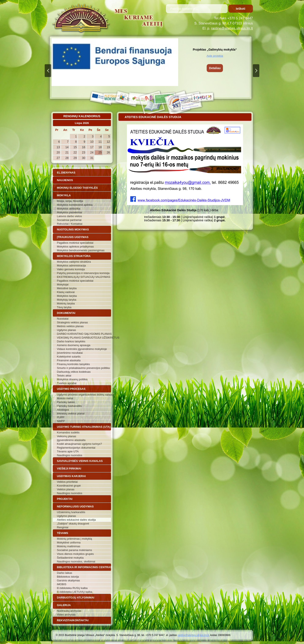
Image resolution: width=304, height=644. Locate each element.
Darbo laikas (65, 573)
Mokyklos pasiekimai (70, 212)
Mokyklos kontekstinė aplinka (75, 205)
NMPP (61, 421)
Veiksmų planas (67, 436)
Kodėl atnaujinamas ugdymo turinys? (79, 444)
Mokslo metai (65, 398)
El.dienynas (66, 173)
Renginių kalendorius (82, 116)
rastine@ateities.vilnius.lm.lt (232, 28)
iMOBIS (62, 584)
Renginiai (63, 527)
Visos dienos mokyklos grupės (75, 554)
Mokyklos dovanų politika (72, 379)
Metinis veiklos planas (70, 326)
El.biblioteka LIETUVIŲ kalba (75, 592)
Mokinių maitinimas (69, 546)
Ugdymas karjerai (71, 476)
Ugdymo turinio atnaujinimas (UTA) (84, 427)
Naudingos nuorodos (70, 455)
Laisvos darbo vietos (70, 216)
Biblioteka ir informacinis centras (84, 567)
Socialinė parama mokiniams (75, 550)
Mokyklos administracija (71, 266)
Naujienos (65, 180)
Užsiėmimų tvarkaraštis (71, 512)
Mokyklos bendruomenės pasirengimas (81, 250)
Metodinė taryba (67, 288)
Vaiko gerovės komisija (71, 269)
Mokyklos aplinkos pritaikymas (75, 247)
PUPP (61, 417)
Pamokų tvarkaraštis (69, 406)
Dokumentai (66, 313)
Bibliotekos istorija (68, 577)
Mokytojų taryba (67, 300)
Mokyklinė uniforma (69, 542)
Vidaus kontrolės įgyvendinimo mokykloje (82, 349)
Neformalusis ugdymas (75, 506)
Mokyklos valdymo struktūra (74, 262)
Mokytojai (63, 284)
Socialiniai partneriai (69, 220)
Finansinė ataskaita (69, 360)
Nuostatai (63, 319)
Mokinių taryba (66, 303)
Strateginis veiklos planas (73, 322)
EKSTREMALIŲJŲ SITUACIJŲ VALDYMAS (84, 277)
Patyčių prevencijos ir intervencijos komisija (83, 273)
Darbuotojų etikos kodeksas (74, 372)
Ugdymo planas (66, 330)
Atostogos (63, 410)
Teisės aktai (64, 376)
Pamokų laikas (66, 402)
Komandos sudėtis (68, 432)
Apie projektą (215, 56)
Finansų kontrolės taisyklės (73, 364)
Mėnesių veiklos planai (71, 413)
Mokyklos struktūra (74, 256)
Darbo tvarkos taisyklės (71, 341)
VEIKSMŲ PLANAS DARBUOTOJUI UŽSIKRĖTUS (84, 338)
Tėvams (63, 533)
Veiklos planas (66, 489)
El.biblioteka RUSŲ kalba (72, 588)
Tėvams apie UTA (68, 451)
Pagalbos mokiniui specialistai (75, 243)
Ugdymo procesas (71, 389)
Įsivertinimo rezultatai (70, 353)
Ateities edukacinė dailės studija (76, 520)
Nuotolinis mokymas (73, 229)
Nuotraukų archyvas (69, 611)
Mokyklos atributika (69, 209)
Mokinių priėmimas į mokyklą (75, 539)
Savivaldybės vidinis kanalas (80, 461)
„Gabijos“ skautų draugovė (73, 524)
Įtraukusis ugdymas (73, 237)
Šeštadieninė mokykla (70, 558)
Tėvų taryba (64, 307)
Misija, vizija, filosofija (70, 201)
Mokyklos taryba (67, 296)
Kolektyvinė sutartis (69, 357)
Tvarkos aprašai (67, 383)
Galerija (64, 605)
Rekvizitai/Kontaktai (73, 620)
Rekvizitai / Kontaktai (70, 224)
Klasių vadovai (66, 292)
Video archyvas (66, 615)
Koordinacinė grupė (69, 486)
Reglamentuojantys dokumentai (76, 448)
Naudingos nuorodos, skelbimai (76, 561)
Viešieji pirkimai (69, 469)
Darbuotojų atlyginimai (76, 598)
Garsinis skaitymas (69, 580)
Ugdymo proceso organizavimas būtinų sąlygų (84, 395)
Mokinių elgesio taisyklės (77, 188)
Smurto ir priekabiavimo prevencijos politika (83, 368)
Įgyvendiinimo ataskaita (71, 440)
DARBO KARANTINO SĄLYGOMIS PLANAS (84, 334)
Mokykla (64, 195)
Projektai (65, 499)
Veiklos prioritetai (67, 482)
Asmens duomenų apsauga (74, 345)
